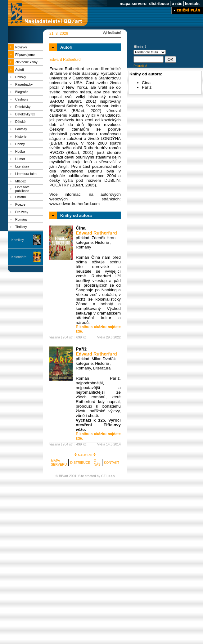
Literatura (22, 166)
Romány (21, 219)
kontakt (192, 4)
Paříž (81, 349)
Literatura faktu (26, 174)
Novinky (21, 47)
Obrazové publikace (22, 189)
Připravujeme (25, 55)
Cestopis (22, 99)
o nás (177, 4)
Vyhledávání (112, 33)
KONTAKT (112, 463)
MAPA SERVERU (59, 463)
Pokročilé (140, 66)
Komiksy (18, 240)
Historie (21, 136)
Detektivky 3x (25, 114)
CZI (104, 476)
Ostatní (20, 197)
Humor (20, 159)
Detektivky (23, 107)
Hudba (20, 151)
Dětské (20, 122)
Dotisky (21, 77)
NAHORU (85, 455)
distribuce (159, 4)
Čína (81, 228)
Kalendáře (19, 257)
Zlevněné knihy (26, 62)
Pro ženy (22, 212)
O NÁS (97, 463)
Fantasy (21, 129)
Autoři (20, 69)
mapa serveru (133, 4)
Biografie (22, 92)
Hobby (20, 144)
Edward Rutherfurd (96, 233)
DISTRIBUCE (80, 463)
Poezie (20, 204)
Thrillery (21, 227)
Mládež (20, 181)
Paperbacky (24, 84)
